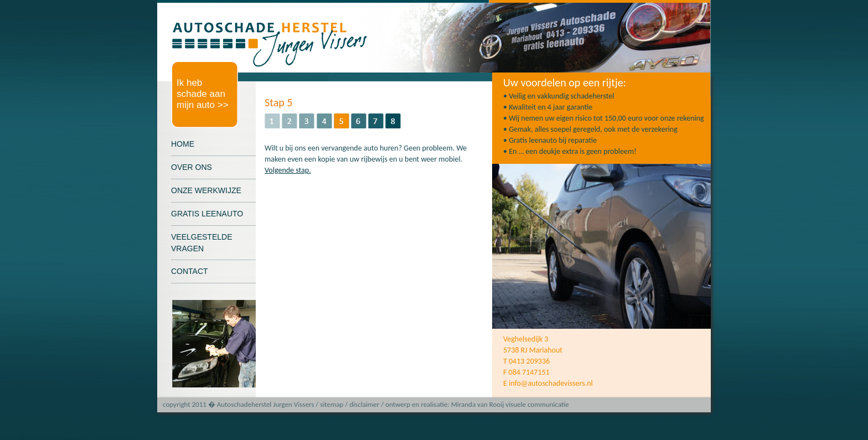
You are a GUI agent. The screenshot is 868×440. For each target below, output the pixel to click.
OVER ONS (192, 167)
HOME (183, 144)
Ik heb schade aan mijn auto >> (203, 94)
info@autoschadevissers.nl (551, 383)
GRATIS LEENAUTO (207, 214)
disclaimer (364, 404)
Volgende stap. (288, 170)
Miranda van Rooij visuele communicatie (510, 404)
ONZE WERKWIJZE (206, 190)
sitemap (332, 404)
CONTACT (190, 271)
